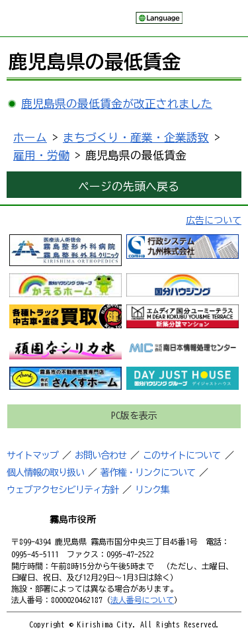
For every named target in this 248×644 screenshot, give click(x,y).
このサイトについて (182, 455)
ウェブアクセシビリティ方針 (62, 490)
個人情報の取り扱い (45, 473)
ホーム (30, 137)
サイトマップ (32, 455)
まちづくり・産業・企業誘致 (136, 137)
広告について (214, 220)
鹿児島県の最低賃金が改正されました (117, 104)
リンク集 (152, 490)
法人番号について (142, 600)
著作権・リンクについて (148, 473)
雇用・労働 (41, 155)
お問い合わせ (101, 455)
